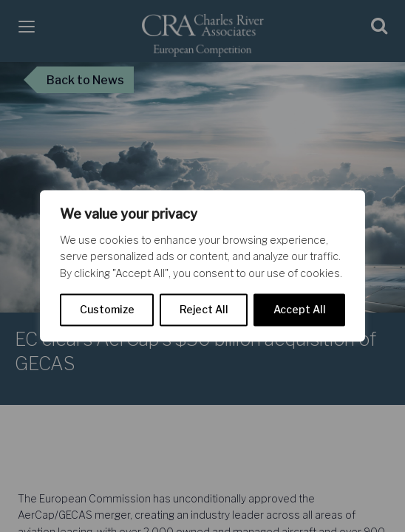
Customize (107, 310)
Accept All (300, 310)
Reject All (204, 310)
